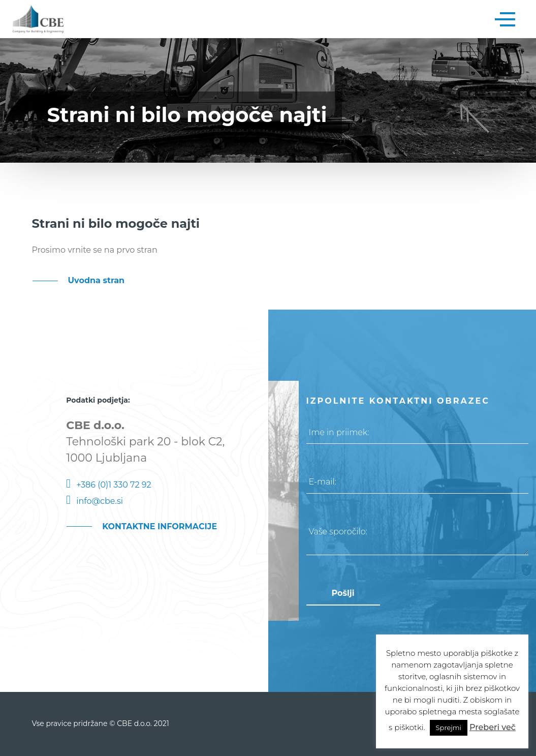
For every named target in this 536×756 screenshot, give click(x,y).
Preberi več (493, 727)
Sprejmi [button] (449, 728)
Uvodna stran (97, 280)
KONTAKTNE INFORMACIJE (160, 526)
